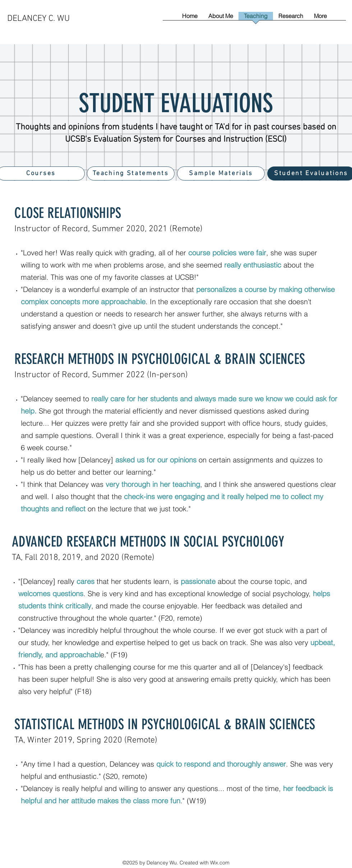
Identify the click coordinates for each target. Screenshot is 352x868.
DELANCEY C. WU (38, 19)
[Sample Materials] (221, 173)
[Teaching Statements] (131, 173)
